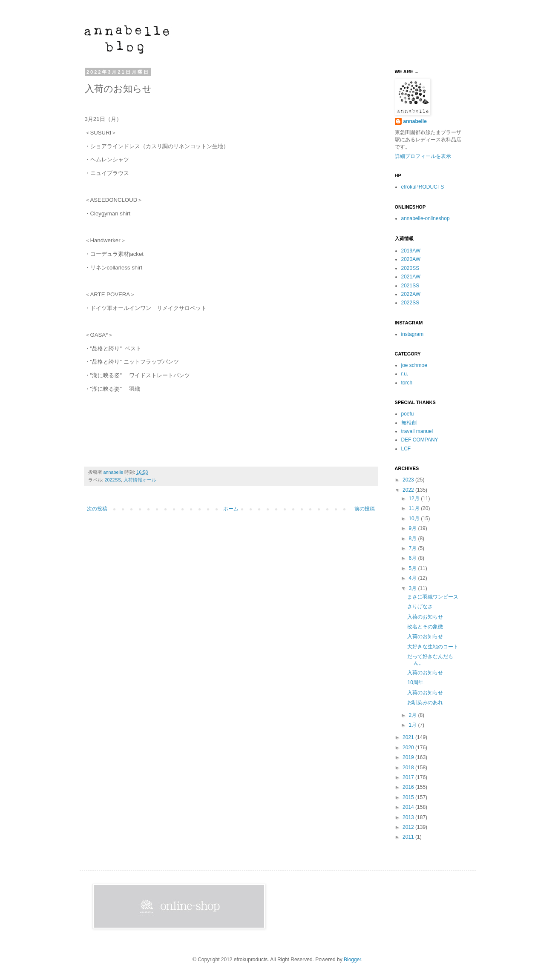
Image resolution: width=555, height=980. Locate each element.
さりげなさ (420, 607)
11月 (415, 508)
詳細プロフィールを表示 (423, 156)
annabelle (114, 472)
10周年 (415, 682)
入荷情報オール (140, 480)
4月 (413, 578)
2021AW (411, 277)
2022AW (411, 294)
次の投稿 (97, 509)
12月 (415, 499)
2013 (409, 817)
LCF (406, 449)
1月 (413, 725)
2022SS (113, 480)
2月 (413, 715)
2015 (409, 797)
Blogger (352, 960)
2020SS (410, 268)
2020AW (411, 259)
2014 (409, 807)
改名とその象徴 (425, 627)
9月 (413, 528)
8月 (413, 539)
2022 (409, 490)
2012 (409, 827)
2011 (409, 837)
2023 (409, 480)
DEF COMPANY (420, 440)
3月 (413, 588)
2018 (409, 768)
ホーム (231, 509)
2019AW (411, 251)
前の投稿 (365, 509)
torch (407, 383)
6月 (413, 558)
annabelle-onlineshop (426, 218)
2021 (409, 737)
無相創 (409, 423)
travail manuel (417, 431)
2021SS (410, 286)
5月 (413, 568)
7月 (413, 548)
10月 (415, 519)
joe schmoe (414, 365)
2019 (409, 757)
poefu (408, 414)
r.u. (405, 374)
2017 (409, 777)
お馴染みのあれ (425, 702)
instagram (413, 334)
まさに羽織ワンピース (433, 597)
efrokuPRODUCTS (423, 187)
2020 (409, 748)
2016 (409, 787)
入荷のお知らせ (425, 617)
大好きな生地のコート (433, 647)
